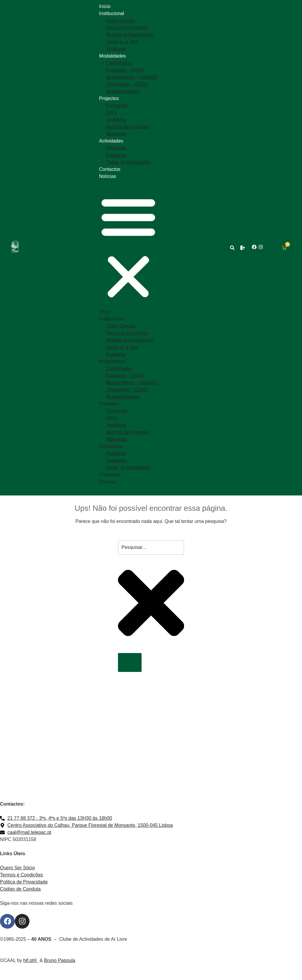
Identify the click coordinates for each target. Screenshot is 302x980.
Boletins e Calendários (130, 35)
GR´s (112, 113)
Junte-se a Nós (122, 42)
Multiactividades (123, 91)
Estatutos (116, 49)
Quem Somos (121, 21)
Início (105, 6)
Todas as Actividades (128, 162)
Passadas (116, 155)
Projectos (109, 98)
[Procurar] (130, 662)
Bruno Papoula (60, 960)
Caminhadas (119, 63)
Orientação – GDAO (127, 84)
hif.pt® (31, 960)
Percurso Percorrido (127, 28)
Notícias (108, 176)
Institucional (112, 13)
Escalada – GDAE (125, 70)
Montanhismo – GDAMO (132, 77)
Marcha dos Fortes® (128, 127)
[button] (128, 248)
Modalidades (113, 56)
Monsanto (116, 134)
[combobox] (151, 547)
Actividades (111, 141)
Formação (117, 105)
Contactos (110, 169)
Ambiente (116, 120)
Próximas (116, 148)
